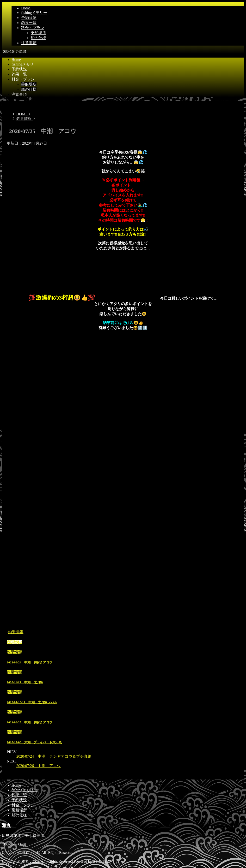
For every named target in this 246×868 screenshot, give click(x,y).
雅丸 (6, 825)
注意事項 (29, 43)
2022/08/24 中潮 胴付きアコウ (30, 662)
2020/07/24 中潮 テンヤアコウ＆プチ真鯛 (54, 756)
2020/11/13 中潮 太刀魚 (25, 682)
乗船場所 (38, 33)
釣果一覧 (29, 23)
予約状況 (29, 18)
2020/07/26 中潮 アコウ (39, 766)
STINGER (101, 861)
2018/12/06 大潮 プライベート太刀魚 (34, 742)
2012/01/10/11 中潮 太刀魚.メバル (32, 702)
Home (26, 8)
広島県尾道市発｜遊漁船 (23, 836)
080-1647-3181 (14, 51)
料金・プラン (33, 28)
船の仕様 (38, 38)
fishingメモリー (34, 13)
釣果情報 (16, 632)
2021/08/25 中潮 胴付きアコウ (30, 722)
